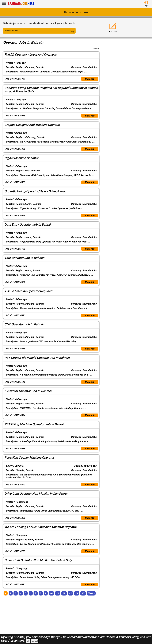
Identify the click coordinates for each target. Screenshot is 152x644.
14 (76, 597)
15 (83, 597)
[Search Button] (70, 33)
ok (28, 641)
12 (64, 597)
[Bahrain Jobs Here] (21, 5)
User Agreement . (13, 641)
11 (57, 597)
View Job (90, 79)
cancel (35, 641)
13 (70, 597)
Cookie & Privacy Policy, (123, 637)
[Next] (91, 597)
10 (51, 597)
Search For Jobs (12, 31)
